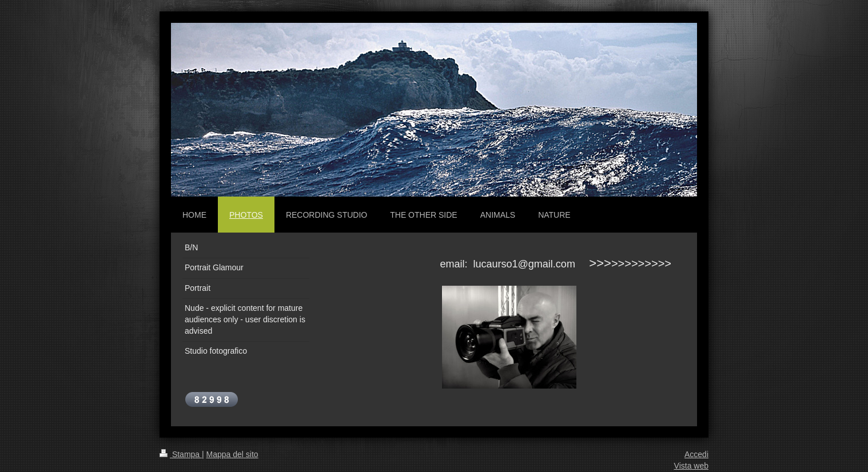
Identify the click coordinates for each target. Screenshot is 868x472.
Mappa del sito (232, 454)
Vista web (691, 466)
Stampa (181, 454)
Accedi (696, 454)
